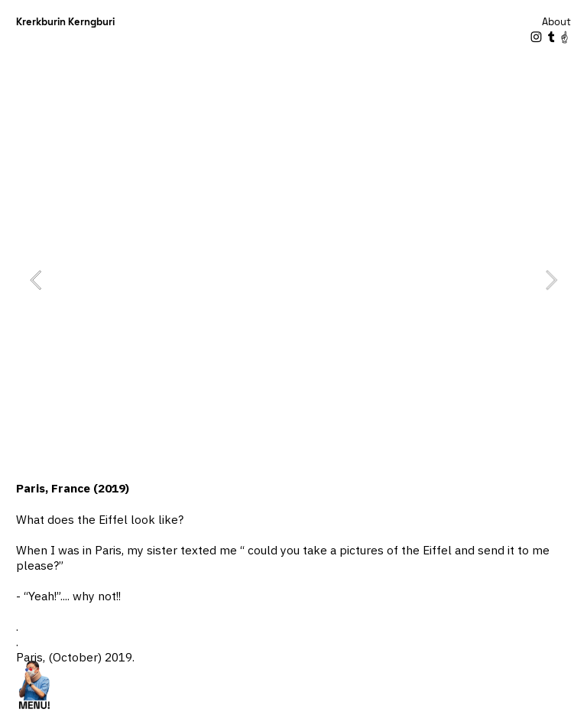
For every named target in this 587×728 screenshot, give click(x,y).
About (556, 22)
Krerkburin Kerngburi (65, 22)
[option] (294, 280)
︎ (551, 37)
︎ (564, 37)
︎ (536, 37)
